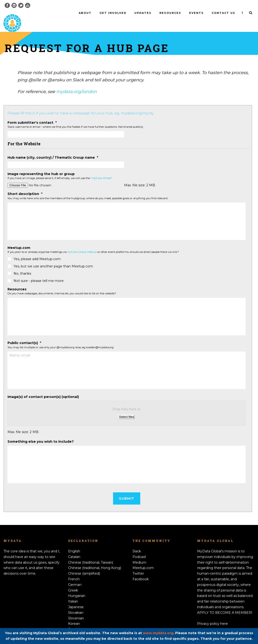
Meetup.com (19, 240)
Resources (170, 13)
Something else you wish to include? (41, 434)
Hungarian (77, 588)
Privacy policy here (212, 616)
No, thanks (22, 266)
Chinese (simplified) (84, 566)
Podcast (139, 549)
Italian (73, 594)
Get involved (113, 13)
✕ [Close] (253, 636)
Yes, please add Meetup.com (37, 251)
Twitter (138, 566)
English (74, 543)
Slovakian (76, 605)
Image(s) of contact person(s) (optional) (43, 389)
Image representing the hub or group (41, 166)
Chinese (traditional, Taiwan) (91, 554)
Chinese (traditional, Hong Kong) (95, 560)
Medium (139, 554)
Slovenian (76, 610)
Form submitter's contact (32, 115)
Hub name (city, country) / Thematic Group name (53, 150)
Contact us (223, 13)
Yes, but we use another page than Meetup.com (53, 258)
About (85, 13)
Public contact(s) (24, 335)
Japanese (76, 599)
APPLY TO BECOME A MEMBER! (225, 605)
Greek (73, 582)
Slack (137, 543)
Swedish (75, 627)
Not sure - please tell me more (39, 273)
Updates (143, 13)
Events (196, 13)
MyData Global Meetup (82, 244)
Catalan (74, 549)
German (75, 577)
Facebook (141, 571)
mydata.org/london (76, 84)
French (74, 571)
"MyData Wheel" (101, 170)
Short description (25, 186)
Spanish (74, 622)
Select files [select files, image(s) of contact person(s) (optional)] (126, 409)
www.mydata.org (158, 633)
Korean (74, 616)
